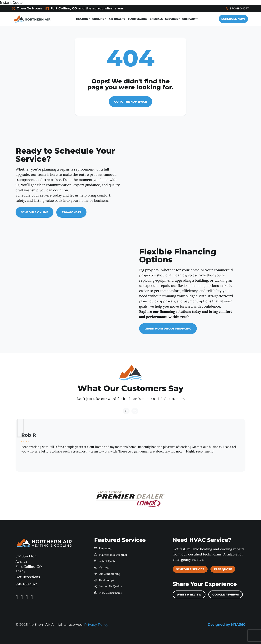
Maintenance (136, 19)
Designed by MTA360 (227, 624)
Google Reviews (226, 594)
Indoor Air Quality (108, 586)
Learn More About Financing (168, 328)
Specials (155, 19)
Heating (80, 19)
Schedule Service (190, 569)
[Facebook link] (17, 597)
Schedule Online (34, 212)
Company (187, 19)
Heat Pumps (104, 580)
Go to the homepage (130, 101)
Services (170, 19)
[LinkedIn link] (32, 597)
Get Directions (28, 577)
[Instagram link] (22, 597)
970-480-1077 (232, 9)
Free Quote (223, 569)
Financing (103, 548)
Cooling (97, 19)
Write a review (189, 594)
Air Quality (115, 19)
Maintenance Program (111, 555)
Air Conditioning (107, 574)
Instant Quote (105, 561)
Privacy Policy (96, 624)
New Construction (108, 592)
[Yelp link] (27, 597)
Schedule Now (231, 19)
